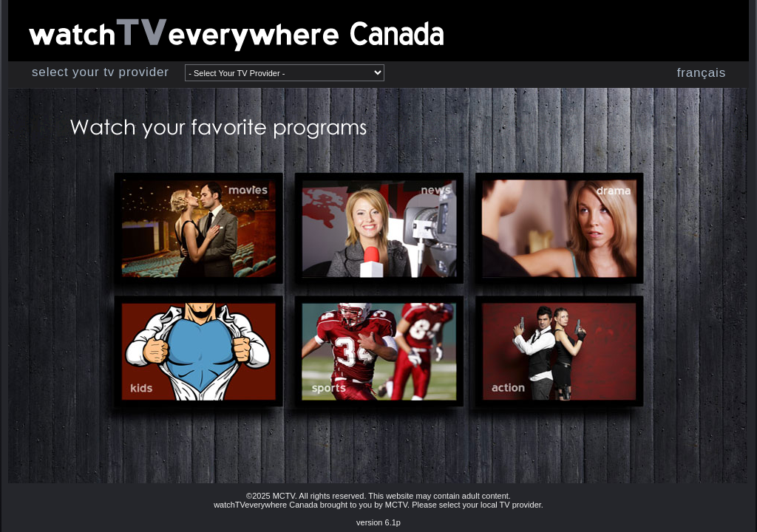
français (702, 73)
